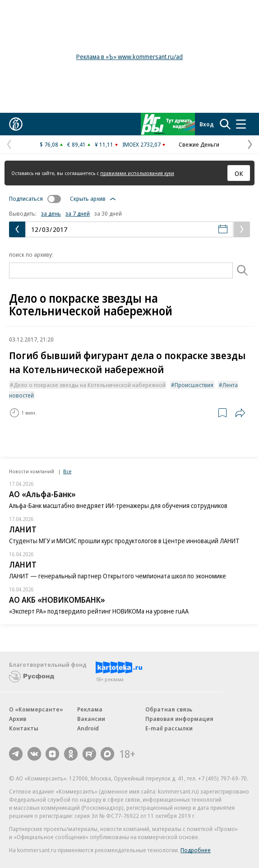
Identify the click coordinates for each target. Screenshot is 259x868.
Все (67, 471)
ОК (239, 173)
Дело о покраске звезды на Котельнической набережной (90, 385)
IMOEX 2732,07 (141, 144)
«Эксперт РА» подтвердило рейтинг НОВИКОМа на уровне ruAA (99, 611)
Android (88, 728)
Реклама (90, 709)
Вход (207, 124)
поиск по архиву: (31, 254)
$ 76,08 (49, 144)
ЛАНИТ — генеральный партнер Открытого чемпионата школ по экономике (118, 576)
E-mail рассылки (169, 728)
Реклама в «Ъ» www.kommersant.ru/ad (129, 57)
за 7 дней (78, 213)
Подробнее (196, 850)
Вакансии (91, 719)
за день (51, 213)
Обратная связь (169, 709)
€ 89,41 (76, 144)
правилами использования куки (137, 173)
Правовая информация (179, 719)
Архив (18, 719)
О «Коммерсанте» (36, 709)
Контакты (24, 728)
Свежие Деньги (199, 144)
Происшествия (194, 385)
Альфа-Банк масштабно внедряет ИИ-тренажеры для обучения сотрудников (118, 506)
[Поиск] (243, 270)
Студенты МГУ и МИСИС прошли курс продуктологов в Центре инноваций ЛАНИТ (124, 541)
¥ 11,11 (104, 144)
